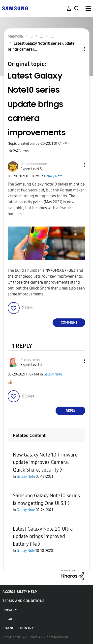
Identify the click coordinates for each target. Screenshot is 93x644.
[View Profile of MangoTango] (30, 360)
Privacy (10, 610)
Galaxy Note (53, 176)
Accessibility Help (20, 592)
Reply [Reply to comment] (71, 411)
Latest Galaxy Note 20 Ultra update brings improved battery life (43, 536)
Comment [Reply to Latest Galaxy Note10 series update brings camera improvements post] (69, 322)
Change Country (18, 628)
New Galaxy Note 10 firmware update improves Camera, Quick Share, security (45, 462)
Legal (8, 619)
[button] (77, 165)
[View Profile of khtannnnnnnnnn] (34, 164)
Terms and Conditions (24, 601)
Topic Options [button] (76, 49)
